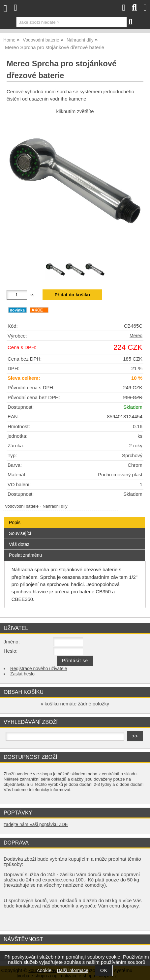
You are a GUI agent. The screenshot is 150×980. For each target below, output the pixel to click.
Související (20, 533)
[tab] (75, 517)
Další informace (73, 971)
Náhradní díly (55, 506)
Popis (15, 522)
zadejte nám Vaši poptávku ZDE (36, 825)
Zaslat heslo (22, 674)
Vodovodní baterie (22, 506)
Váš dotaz (19, 544)
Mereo (136, 336)
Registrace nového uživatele (39, 669)
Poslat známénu (25, 555)
